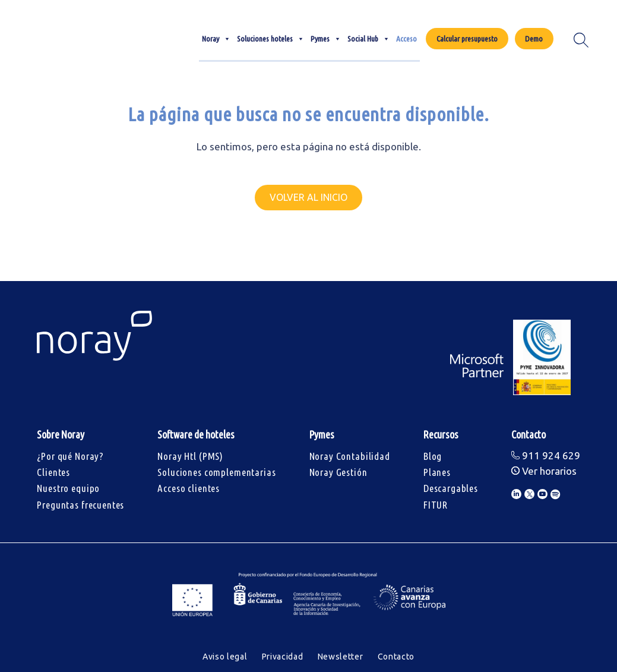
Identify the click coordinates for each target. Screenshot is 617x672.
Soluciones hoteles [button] (271, 39)
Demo (534, 39)
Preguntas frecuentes (80, 505)
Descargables (451, 488)
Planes (437, 472)
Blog (433, 456)
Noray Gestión (338, 472)
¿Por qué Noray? (70, 456)
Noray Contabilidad (350, 456)
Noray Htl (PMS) (190, 456)
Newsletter (341, 657)
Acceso (406, 39)
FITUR (436, 505)
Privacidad (283, 657)
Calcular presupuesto (467, 39)
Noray (216, 39)
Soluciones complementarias (216, 472)
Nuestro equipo (68, 488)
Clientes (53, 472)
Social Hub (369, 39)
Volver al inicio (308, 197)
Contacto (396, 657)
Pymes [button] (326, 39)
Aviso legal (225, 657)
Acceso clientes (189, 488)
